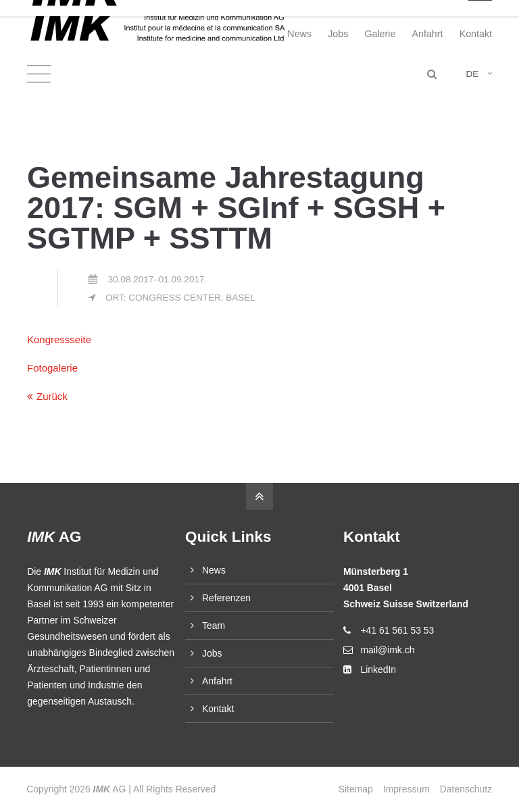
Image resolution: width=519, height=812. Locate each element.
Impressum (406, 789)
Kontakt (476, 34)
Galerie (380, 34)
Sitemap (355, 789)
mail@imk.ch (387, 650)
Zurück (52, 396)
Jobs (338, 34)
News (299, 34)
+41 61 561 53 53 (397, 630)
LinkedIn (378, 669)
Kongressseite (59, 339)
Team (214, 626)
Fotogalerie (52, 368)
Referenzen (226, 598)
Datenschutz (466, 789)
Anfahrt (428, 34)
